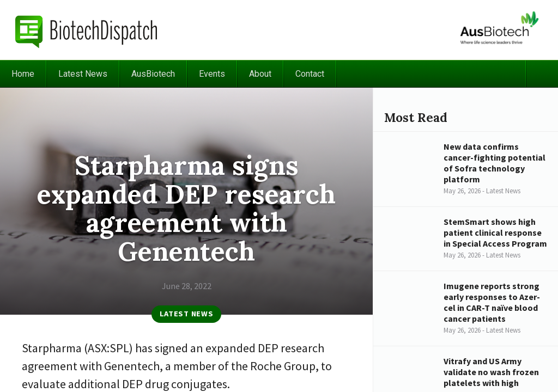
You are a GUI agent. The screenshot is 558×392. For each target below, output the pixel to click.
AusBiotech (153, 74)
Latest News (83, 74)
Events (212, 74)
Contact (310, 74)
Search (542, 74)
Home (23, 74)
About (260, 74)
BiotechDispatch (87, 30)
